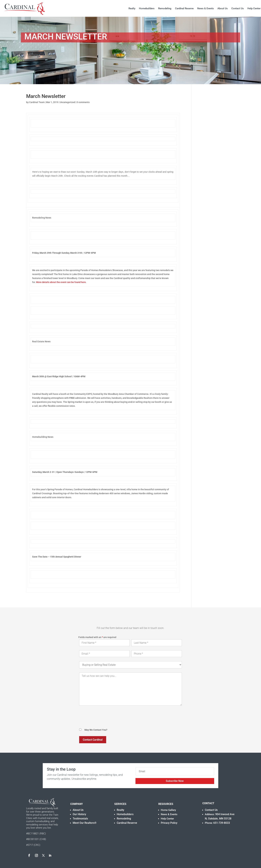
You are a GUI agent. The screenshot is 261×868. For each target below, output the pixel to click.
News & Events (206, 8)
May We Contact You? (96, 730)
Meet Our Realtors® (85, 823)
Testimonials (80, 819)
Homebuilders (147, 8)
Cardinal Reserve (184, 8)
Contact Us (238, 8)
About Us (223, 8)
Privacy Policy (169, 823)
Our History (79, 814)
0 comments (83, 102)
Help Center (254, 8)
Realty (132, 8)
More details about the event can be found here (61, 282)
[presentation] (104, 717)
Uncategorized (67, 102)
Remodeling (165, 8)
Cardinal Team (37, 102)
